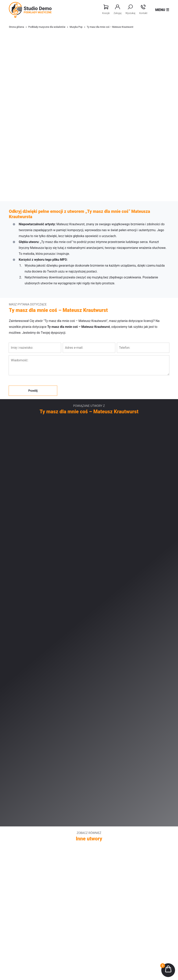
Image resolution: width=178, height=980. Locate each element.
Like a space (106, 821)
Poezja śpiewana (26, 826)
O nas (19, 916)
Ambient (104, 832)
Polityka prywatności (111, 910)
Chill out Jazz (107, 838)
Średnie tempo (107, 856)
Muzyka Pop (76, 27)
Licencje (104, 899)
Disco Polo (22, 862)
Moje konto (105, 893)
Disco (102, 844)
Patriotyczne (23, 856)
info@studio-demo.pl (93, 962)
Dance (102, 862)
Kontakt (143, 10)
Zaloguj (118, 10)
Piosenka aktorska (27, 832)
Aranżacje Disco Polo (28, 905)
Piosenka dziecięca (27, 838)
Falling (103, 826)
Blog (18, 922)
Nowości (21, 893)
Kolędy (103, 850)
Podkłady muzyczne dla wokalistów (47, 27)
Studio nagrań (24, 910)
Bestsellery (22, 899)
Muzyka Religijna (26, 850)
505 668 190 (92, 957)
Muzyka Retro (24, 844)
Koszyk (106, 10)
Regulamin (105, 905)
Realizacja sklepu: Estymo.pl (154, 974)
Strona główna (16, 27)
